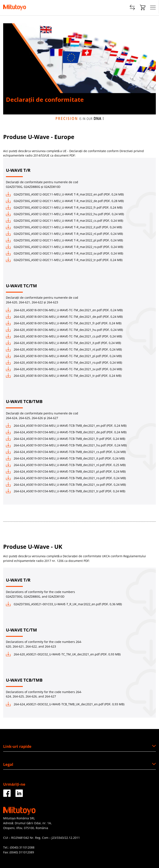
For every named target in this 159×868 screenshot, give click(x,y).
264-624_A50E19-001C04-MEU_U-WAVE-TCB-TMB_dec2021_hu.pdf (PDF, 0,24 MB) (66, 445)
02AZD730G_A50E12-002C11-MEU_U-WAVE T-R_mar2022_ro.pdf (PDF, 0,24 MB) (65, 247)
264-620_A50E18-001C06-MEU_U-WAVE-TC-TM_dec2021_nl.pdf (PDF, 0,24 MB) (64, 349)
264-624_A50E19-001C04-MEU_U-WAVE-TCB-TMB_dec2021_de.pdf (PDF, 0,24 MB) (66, 432)
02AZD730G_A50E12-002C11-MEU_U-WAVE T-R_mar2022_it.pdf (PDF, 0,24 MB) (64, 227)
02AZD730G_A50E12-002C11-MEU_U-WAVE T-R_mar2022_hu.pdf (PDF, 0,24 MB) (65, 214)
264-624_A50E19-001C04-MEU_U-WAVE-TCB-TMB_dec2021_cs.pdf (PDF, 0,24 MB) (66, 452)
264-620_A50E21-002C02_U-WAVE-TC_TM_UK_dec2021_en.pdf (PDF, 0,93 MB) (63, 654)
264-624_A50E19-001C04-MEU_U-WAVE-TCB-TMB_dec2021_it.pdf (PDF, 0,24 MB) (65, 458)
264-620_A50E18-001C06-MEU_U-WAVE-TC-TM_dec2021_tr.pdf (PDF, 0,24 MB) (64, 376)
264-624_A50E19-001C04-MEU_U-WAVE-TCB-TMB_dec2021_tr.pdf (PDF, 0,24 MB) (66, 491)
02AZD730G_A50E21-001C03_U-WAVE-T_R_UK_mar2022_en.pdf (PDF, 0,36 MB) (64, 604)
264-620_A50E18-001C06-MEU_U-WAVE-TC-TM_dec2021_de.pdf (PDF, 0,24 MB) (64, 317)
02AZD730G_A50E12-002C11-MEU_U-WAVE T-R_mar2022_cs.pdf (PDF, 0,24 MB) (65, 221)
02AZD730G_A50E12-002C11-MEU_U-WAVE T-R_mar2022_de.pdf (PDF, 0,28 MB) (65, 201)
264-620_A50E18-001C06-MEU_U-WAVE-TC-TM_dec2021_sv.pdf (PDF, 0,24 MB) (64, 369)
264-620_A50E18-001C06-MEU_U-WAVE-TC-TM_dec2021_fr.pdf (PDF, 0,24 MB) (64, 323)
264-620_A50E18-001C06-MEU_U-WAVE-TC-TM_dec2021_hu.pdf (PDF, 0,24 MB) (64, 330)
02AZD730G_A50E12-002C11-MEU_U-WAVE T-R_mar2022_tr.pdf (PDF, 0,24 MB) (64, 260)
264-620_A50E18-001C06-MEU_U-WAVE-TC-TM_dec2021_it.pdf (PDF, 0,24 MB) (63, 343)
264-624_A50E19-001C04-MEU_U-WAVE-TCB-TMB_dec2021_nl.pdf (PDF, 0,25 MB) (66, 465)
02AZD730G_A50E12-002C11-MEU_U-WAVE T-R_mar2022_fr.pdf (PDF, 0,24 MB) (64, 207)
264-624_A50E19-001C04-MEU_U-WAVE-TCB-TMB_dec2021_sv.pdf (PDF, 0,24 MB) (66, 485)
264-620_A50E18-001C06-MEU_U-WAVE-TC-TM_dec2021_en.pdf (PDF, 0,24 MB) (64, 310)
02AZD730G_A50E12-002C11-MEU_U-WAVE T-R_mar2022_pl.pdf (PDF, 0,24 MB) (64, 240)
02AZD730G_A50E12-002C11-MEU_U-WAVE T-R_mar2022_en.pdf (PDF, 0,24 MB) (65, 194)
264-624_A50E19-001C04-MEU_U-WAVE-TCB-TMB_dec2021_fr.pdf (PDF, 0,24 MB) (66, 439)
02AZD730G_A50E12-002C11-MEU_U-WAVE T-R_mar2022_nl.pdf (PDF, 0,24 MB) (64, 234)
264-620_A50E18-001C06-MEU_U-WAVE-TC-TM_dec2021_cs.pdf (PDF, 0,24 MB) (64, 336)
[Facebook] (7, 795)
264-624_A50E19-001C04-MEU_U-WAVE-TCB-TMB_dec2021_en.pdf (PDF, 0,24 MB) (66, 426)
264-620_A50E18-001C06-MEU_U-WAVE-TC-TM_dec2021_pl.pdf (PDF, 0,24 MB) (64, 356)
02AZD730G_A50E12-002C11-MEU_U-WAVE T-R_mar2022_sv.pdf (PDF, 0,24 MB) (65, 253)
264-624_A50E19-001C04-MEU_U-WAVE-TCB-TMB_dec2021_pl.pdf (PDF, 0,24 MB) (66, 471)
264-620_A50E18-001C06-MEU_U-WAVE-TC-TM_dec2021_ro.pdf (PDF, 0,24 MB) (64, 362)
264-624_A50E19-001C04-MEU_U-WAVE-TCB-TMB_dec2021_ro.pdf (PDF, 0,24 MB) (66, 478)
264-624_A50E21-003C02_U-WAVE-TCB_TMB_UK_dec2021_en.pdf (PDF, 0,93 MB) (65, 704)
